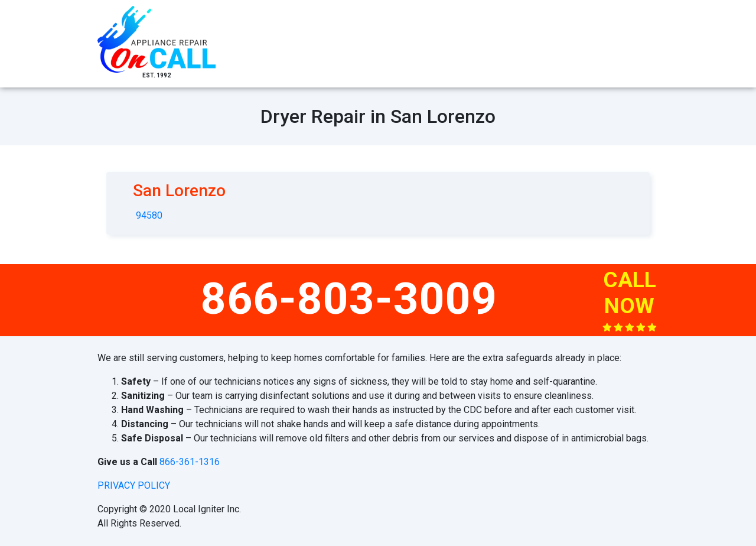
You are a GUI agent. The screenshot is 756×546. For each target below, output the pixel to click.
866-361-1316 (190, 462)
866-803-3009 (349, 298)
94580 (149, 215)
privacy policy (134, 485)
